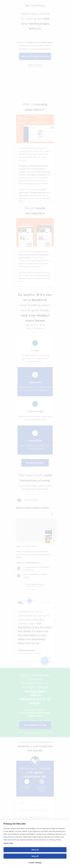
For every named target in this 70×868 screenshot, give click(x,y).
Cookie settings (35, 863)
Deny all (35, 856)
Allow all (35, 850)
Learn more (8, 843)
